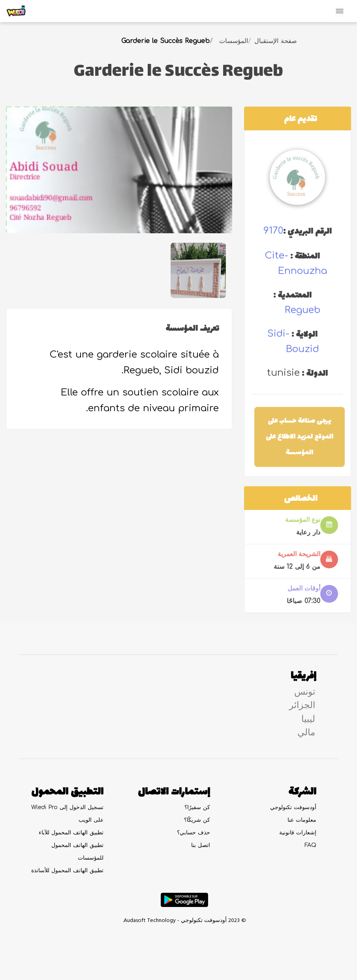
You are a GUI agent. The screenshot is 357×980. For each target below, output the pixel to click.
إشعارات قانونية (298, 833)
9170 (273, 231)
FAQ (310, 845)
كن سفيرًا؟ (197, 807)
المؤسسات (234, 41)
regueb (303, 310)
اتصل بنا (201, 845)
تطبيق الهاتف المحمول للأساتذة (67, 870)
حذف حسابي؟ (194, 833)
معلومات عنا (302, 820)
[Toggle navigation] (340, 11)
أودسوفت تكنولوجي (293, 807)
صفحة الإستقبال (276, 41)
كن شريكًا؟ (197, 820)
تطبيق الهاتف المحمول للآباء (71, 833)
